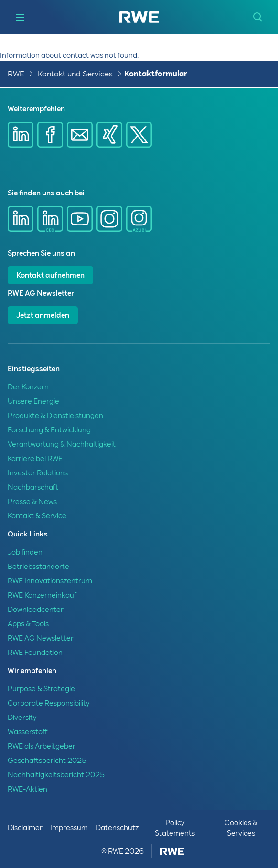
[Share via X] (139, 135)
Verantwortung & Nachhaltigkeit (62, 444)
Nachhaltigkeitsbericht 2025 (56, 775)
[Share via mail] (80, 135)
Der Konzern (28, 387)
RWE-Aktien (27, 789)
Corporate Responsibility (48, 703)
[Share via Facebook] (50, 135)
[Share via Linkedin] (21, 135)
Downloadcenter (36, 610)
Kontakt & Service (37, 516)
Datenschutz (117, 828)
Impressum (69, 828)
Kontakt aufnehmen (50, 275)
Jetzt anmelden (43, 315)
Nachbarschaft (33, 487)
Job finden (25, 552)
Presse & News (32, 502)
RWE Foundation (35, 653)
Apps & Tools (28, 624)
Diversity (22, 718)
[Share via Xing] (109, 135)
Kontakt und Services (75, 74)
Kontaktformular (156, 74)
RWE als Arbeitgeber (42, 746)
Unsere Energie (33, 401)
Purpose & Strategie (41, 689)
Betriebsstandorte (38, 567)
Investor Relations (38, 473)
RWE (16, 74)
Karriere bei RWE (35, 459)
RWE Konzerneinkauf (42, 595)
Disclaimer (25, 828)
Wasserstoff (27, 732)
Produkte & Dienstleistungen (55, 416)
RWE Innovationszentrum (50, 581)
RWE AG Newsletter (41, 638)
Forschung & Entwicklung (49, 430)
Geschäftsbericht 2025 (47, 761)
